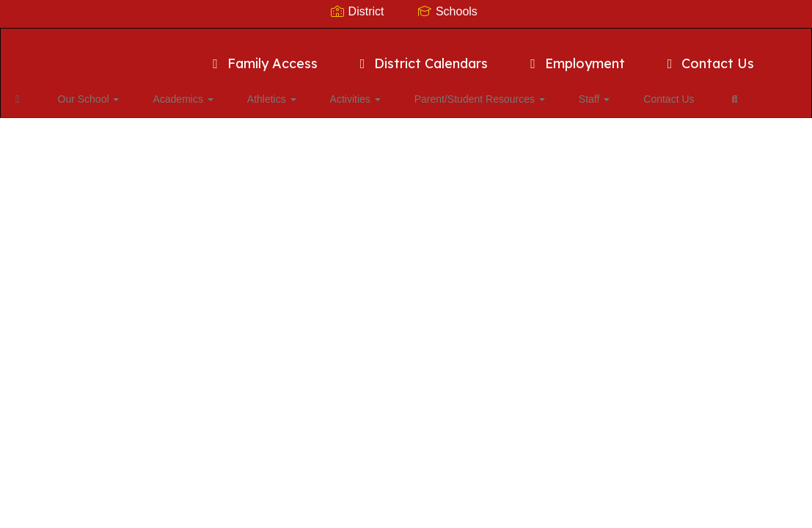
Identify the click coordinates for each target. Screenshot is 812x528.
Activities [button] (331, 92)
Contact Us (708, 56)
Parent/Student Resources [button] (444, 92)
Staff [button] (546, 92)
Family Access (262, 56)
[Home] (40, 92)
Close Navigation (73, 134)
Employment (575, 56)
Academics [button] (182, 92)
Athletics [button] (259, 92)
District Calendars (421, 56)
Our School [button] (100, 92)
